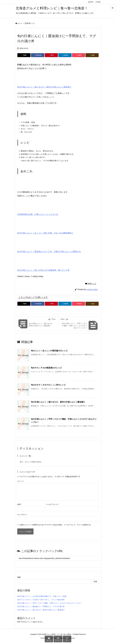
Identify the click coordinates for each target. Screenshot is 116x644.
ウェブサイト (22, 515)
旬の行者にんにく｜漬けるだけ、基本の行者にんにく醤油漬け (44, 87)
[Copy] (92, 55)
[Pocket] (79, 55)
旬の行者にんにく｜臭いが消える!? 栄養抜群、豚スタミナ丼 (43, 270)
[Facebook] (38, 55)
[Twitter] (24, 55)
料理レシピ (31, 23)
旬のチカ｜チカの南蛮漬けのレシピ (46, 368)
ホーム (20, 23)
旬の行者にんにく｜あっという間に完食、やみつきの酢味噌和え (45, 233)
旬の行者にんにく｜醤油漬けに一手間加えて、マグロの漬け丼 (41, 606)
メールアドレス (52, 504)
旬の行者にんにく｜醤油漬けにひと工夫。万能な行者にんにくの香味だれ (49, 252)
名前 (19, 504)
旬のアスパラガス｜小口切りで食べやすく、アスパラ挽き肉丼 (41, 600)
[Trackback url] (58, 558)
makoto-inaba (92, 289)
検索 (19, 577)
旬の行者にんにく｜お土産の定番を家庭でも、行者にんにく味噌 (42, 596)
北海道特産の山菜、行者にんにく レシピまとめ (38, 214)
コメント (21, 481)
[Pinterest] (51, 55)
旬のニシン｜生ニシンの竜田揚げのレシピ (49, 351)
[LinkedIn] (65, 55)
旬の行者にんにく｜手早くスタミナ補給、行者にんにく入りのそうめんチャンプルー (49, 603)
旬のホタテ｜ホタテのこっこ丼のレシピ (48, 385)
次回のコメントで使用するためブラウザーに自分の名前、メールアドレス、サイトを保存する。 (56, 525)
